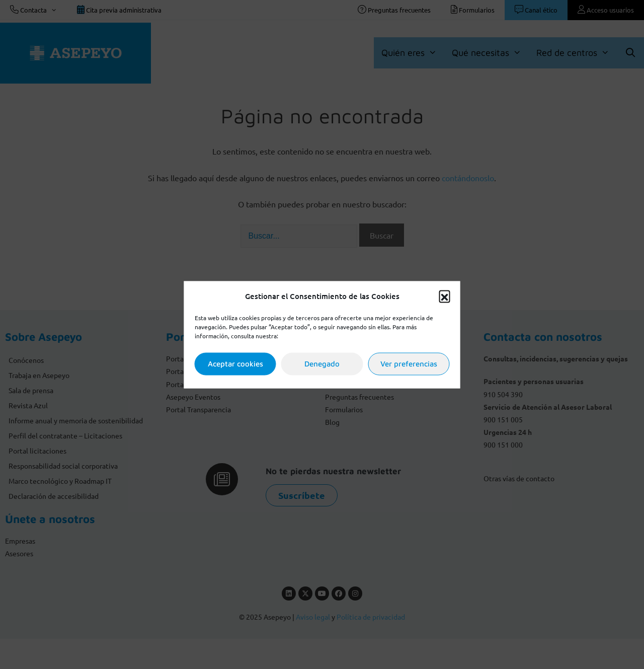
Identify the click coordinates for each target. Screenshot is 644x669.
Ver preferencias (409, 364)
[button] (445, 296)
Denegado (322, 364)
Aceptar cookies (235, 364)
